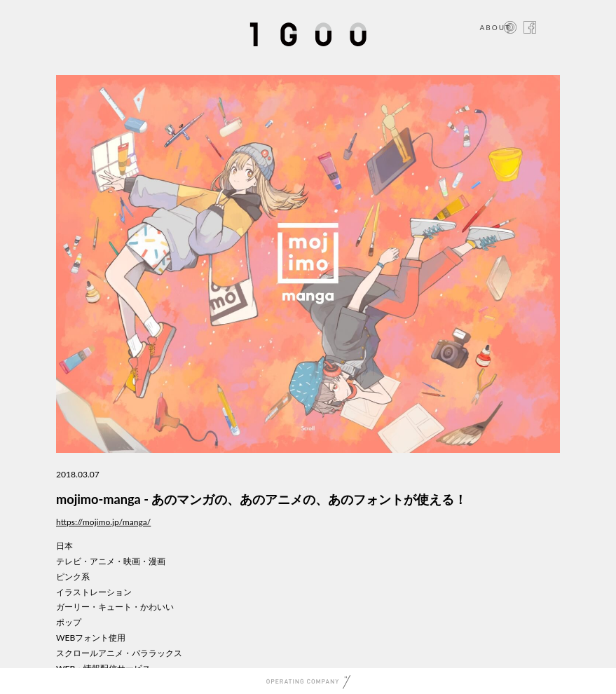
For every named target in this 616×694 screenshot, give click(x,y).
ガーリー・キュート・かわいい (115, 607)
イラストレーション (94, 592)
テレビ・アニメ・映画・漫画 (111, 561)
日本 (64, 546)
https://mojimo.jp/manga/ (103, 522)
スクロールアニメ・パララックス (119, 653)
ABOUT (495, 27)
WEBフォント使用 (91, 638)
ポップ (69, 622)
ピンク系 (73, 577)
